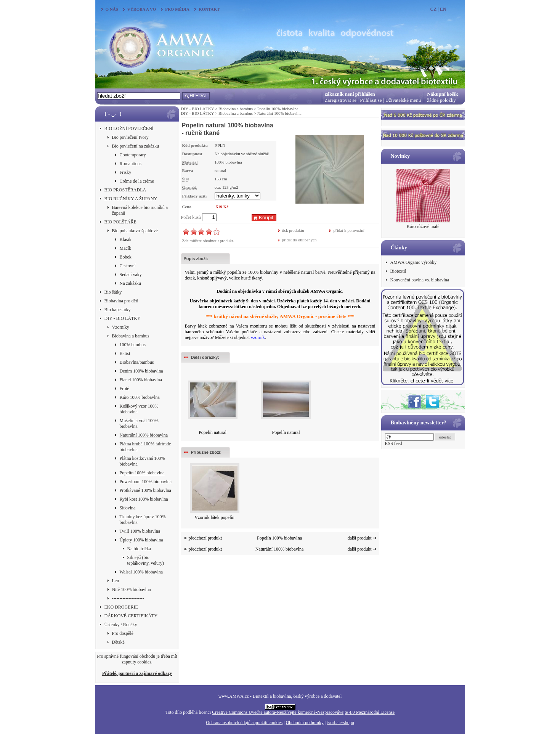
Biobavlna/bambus (137, 362)
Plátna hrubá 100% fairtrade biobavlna (145, 447)
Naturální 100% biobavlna (144, 435)
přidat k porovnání (349, 230)
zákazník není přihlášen (350, 94)
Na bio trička (139, 549)
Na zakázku (130, 283)
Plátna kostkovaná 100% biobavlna (142, 461)
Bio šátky (113, 292)
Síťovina (128, 508)
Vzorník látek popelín (214, 517)
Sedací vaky (131, 275)
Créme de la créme (137, 181)
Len (116, 581)
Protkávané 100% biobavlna (145, 490)
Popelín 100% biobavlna (142, 473)
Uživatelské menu (403, 100)
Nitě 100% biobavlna (132, 589)
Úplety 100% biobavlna (141, 540)
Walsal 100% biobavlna (141, 572)
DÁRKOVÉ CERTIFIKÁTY (131, 616)
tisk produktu (293, 230)
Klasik (126, 239)
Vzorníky (121, 327)
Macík (126, 248)
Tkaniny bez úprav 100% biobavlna (143, 520)
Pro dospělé (123, 633)
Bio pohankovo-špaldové (135, 231)
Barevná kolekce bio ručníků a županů (140, 210)
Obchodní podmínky (305, 723)
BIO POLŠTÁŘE (120, 222)
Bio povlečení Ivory (130, 137)
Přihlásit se (371, 100)
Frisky (126, 172)
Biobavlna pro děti (121, 301)
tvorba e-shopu (340, 723)
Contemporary (133, 155)
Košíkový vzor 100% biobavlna (139, 409)
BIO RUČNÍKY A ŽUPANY (131, 199)
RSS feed (394, 443)
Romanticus (131, 164)
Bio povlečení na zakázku (136, 146)
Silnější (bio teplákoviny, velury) (146, 560)
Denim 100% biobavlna (141, 371)
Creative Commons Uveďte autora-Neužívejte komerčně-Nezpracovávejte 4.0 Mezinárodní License (303, 712)
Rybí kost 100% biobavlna (144, 499)
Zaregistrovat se (341, 100)
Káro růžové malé (423, 226)
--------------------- (128, 598)
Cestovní (128, 266)
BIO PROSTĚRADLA (125, 190)
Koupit (266, 218)
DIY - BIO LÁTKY (123, 318)
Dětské (118, 642)
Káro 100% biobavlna (140, 397)
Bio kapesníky (118, 310)
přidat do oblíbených (299, 240)
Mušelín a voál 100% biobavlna (139, 423)
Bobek (126, 257)
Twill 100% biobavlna (140, 531)
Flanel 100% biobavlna (141, 380)
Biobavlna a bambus (131, 336)
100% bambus (133, 345)
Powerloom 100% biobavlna (146, 482)
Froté (124, 389)
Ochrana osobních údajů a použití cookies (244, 723)
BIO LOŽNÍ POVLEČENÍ (129, 128)
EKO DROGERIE (121, 607)
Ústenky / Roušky (121, 625)
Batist (125, 353)
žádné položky (441, 100)
